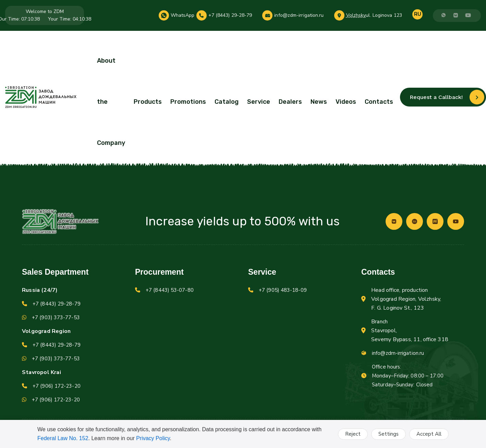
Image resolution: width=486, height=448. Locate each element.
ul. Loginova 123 (384, 15)
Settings (388, 434)
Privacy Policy (153, 438)
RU (418, 14)
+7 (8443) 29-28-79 (230, 15)
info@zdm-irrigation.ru (299, 15)
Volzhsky (356, 15)
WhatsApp (183, 15)
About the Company (111, 102)
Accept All (429, 434)
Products (148, 102)
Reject (353, 434)
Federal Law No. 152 (63, 438)
